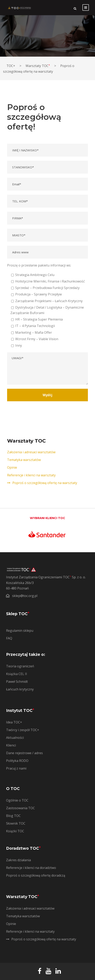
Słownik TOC (16, 823)
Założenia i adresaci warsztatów (31, 452)
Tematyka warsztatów (24, 460)
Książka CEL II (17, 674)
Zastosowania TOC (21, 808)
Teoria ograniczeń (20, 666)
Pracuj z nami (16, 768)
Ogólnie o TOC (17, 800)
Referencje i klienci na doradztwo (31, 868)
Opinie (12, 467)
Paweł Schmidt (17, 682)
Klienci (11, 745)
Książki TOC (15, 831)
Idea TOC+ (14, 722)
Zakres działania (18, 860)
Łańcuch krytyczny (20, 689)
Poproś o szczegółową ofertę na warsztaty (45, 483)
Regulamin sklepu (20, 631)
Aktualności (15, 738)
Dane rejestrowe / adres (24, 753)
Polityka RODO (17, 761)
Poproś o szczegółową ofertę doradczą (36, 875)
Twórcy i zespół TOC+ (23, 730)
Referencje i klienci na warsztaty (31, 475)
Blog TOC (13, 816)
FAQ (9, 638)
